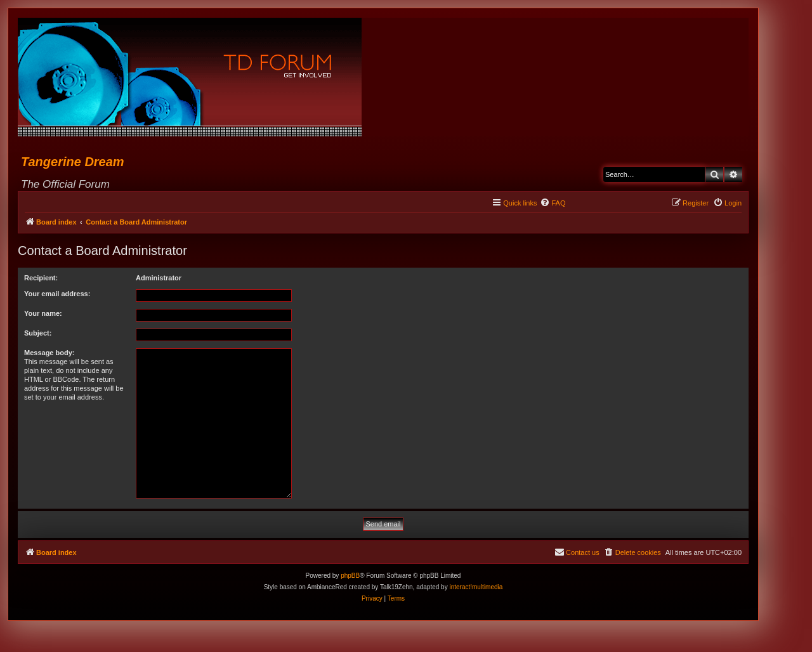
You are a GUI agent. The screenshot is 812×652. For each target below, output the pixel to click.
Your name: (43, 313)
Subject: (38, 333)
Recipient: (41, 278)
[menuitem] (553, 203)
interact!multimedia (476, 587)
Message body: (49, 353)
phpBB (350, 576)
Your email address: (57, 294)
